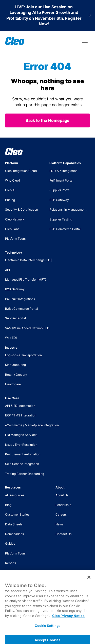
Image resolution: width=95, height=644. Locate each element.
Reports (11, 563)
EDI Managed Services (21, 435)
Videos (10, 573)
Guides (10, 543)
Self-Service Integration (22, 464)
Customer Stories (17, 514)
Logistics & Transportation (23, 355)
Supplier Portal (60, 190)
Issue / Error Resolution (21, 445)
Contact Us (63, 534)
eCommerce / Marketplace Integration (32, 425)
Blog (8, 505)
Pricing (10, 200)
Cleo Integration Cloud (21, 171)
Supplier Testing (61, 219)
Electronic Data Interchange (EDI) (29, 260)
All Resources (15, 495)
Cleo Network (15, 219)
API (7, 270)
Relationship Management (68, 209)
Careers (61, 514)
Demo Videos (14, 534)
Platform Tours (15, 239)
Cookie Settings (48, 629)
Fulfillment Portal (61, 180)
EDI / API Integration (63, 171)
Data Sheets (14, 524)
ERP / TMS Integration (21, 415)
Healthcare (13, 384)
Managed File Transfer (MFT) (26, 280)
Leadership (63, 505)
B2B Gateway (59, 200)
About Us (62, 495)
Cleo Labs (12, 229)
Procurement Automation (23, 454)
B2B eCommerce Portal (22, 309)
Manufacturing (15, 365)
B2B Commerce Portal (65, 229)
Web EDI (11, 338)
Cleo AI (10, 190)
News (60, 524)
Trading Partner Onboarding (25, 474)
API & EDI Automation (20, 406)
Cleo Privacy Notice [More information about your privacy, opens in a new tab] (68, 619)
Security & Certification (22, 209)
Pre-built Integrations (20, 299)
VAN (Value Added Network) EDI (28, 328)
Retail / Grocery (16, 375)
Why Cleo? (13, 180)
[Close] (89, 581)
